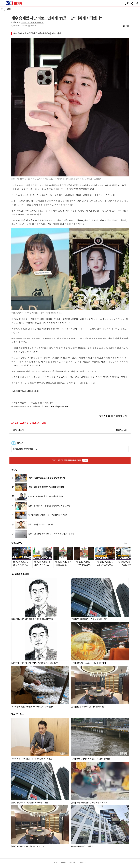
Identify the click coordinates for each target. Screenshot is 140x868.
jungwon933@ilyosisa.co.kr (32, 22)
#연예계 (15, 423)
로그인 (56, 862)
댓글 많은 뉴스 (18, 714)
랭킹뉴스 (15, 470)
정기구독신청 (82, 862)
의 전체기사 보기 (113, 416)
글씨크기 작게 (121, 26)
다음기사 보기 (122, 430)
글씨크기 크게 (127, 26)
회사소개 (72, 862)
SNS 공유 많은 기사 (20, 574)
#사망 (44, 423)
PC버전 (64, 862)
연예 (9, 9)
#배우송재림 (35, 423)
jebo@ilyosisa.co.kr (60, 406)
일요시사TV (17, 543)
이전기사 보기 (18, 430)
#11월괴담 (24, 423)
